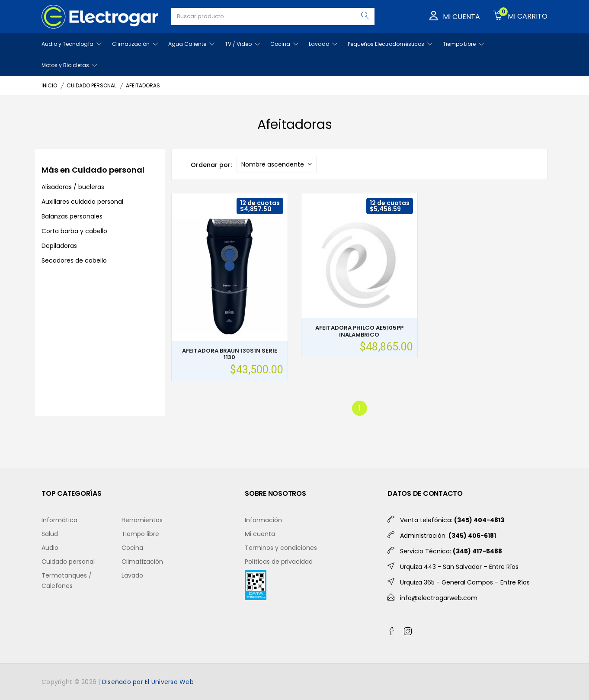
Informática (59, 520)
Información (263, 520)
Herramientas (142, 520)
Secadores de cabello (74, 260)
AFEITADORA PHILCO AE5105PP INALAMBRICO (359, 331)
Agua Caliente (191, 44)
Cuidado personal (68, 562)
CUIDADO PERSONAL (91, 85)
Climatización (135, 44)
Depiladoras (59, 246)
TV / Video (242, 44)
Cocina (284, 44)
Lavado (323, 44)
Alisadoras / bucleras (73, 187)
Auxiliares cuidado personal (82, 202)
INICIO (49, 85)
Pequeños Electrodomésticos (390, 44)
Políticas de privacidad (279, 562)
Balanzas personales (72, 216)
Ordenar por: (211, 165)
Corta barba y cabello (74, 231)
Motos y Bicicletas (69, 65)
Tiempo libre (140, 534)
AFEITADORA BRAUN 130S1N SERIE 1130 (230, 354)
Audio (50, 548)
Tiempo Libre (463, 44)
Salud (50, 534)
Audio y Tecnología (72, 44)
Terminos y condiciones (281, 548)
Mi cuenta (260, 534)
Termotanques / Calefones (67, 581)
